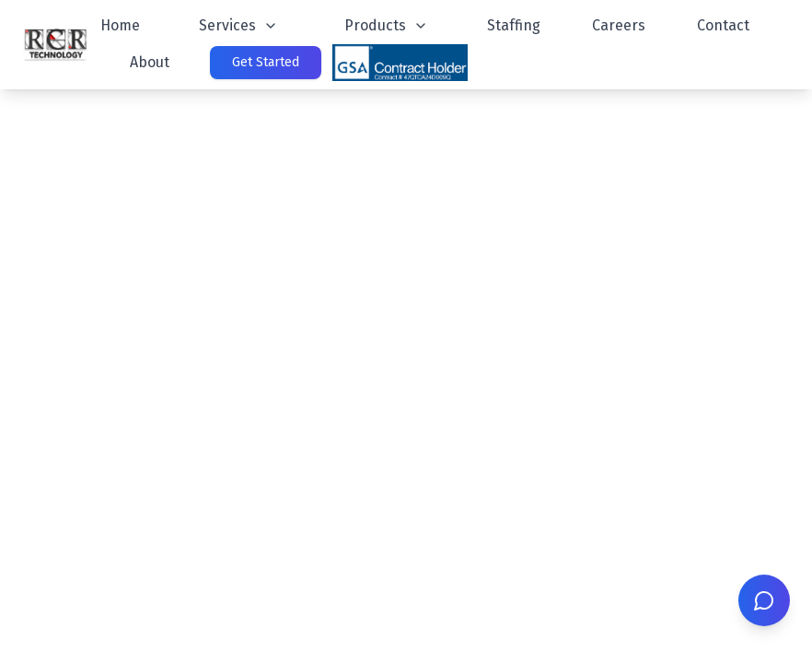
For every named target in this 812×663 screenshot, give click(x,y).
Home (120, 25)
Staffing (514, 25)
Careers (619, 25)
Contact (723, 25)
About (150, 62)
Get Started (266, 62)
